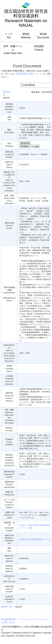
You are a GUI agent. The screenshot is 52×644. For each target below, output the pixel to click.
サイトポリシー (42, 619)
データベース (25, 619)
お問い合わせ (9, 622)
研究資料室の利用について (29, 74)
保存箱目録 (25, 143)
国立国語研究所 (8, 619)
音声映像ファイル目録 (30, 146)
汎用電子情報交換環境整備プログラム (35, 539)
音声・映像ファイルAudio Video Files (13, 50)
